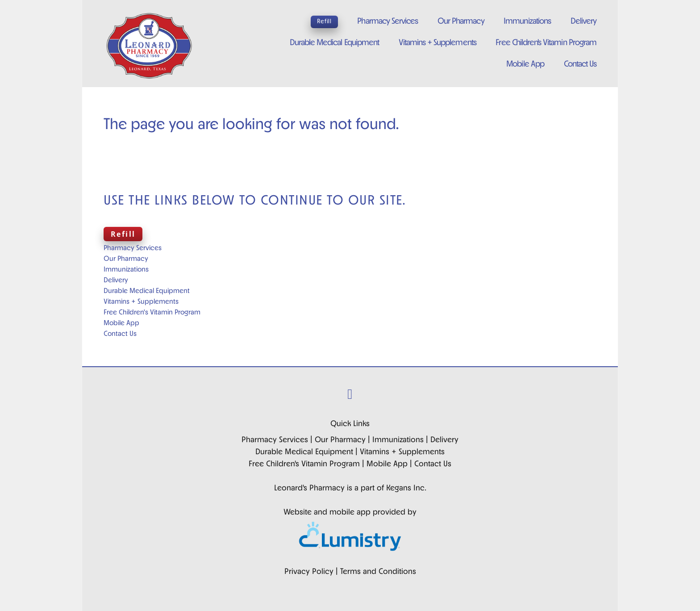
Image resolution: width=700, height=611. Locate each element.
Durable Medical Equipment (334, 43)
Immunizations (527, 22)
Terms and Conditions (378, 572)
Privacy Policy (309, 572)
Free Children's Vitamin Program (546, 43)
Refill (324, 22)
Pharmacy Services (387, 22)
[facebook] (350, 395)
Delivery (583, 22)
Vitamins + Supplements (437, 43)
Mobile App (525, 65)
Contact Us (580, 65)
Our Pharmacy (461, 22)
